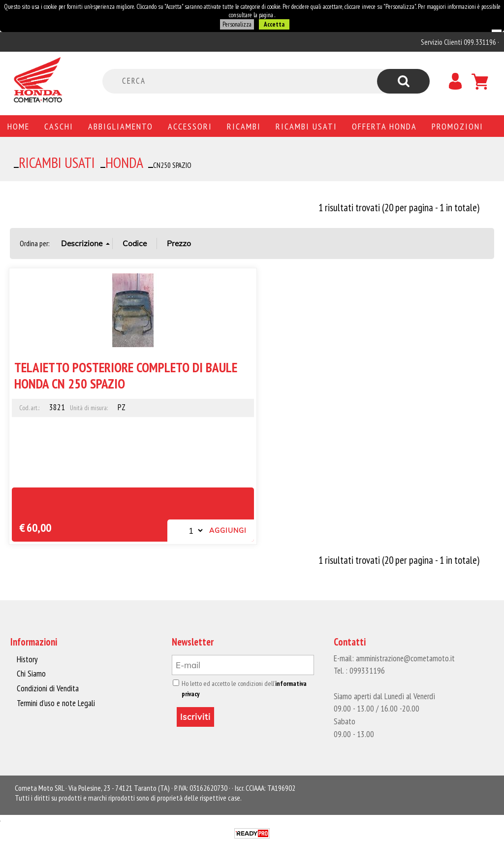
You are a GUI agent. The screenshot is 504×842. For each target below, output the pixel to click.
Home (18, 126)
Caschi (59, 126)
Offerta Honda (384, 126)
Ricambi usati (306, 126)
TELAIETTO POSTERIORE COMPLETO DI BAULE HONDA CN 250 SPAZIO (126, 375)
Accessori (190, 126)
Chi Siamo (31, 674)
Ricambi (244, 126)
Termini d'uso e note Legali (55, 703)
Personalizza (237, 24)
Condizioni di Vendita (47, 688)
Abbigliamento (121, 126)
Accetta (274, 24)
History (27, 659)
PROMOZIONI (457, 126)
